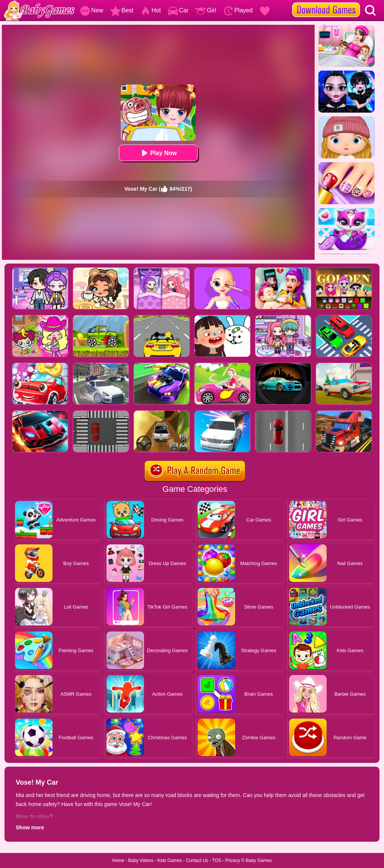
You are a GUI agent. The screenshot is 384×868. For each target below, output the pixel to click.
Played (238, 10)
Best (122, 10)
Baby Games (259, 860)
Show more (30, 827)
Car (178, 10)
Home (118, 860)
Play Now (158, 153)
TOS (217, 860)
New (91, 10)
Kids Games (170, 860)
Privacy (233, 860)
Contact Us (197, 860)
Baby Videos (141, 860)
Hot (151, 10)
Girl (206, 10)
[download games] (326, 3)
